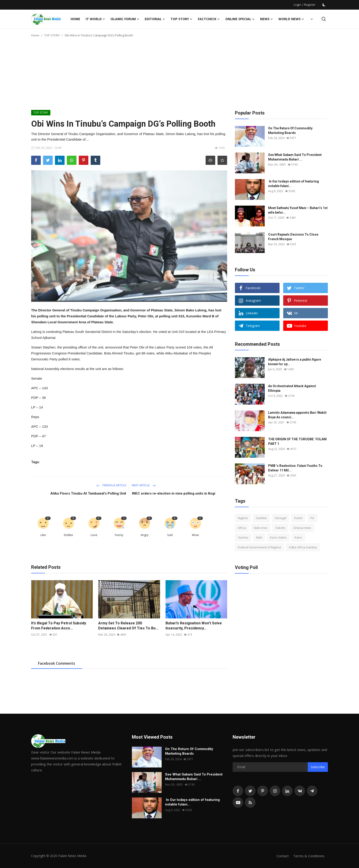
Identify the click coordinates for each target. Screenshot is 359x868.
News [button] (267, 19)
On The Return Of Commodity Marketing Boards (290, 131)
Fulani (298, 518)
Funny (119, 535)
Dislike (68, 535)
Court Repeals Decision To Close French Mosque (293, 237)
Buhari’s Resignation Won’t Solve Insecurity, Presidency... (194, 626)
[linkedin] (287, 791)
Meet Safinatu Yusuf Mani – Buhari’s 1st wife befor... (298, 210)
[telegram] (312, 791)
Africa (242, 528)
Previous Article (111, 485)
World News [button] (291, 19)
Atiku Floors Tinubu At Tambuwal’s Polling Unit (88, 493)
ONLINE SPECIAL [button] (240, 19)
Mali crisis (261, 528)
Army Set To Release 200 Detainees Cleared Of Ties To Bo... (128, 626)
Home (75, 19)
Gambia (261, 518)
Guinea (243, 537)
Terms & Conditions (309, 856)
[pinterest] (263, 791)
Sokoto (280, 528)
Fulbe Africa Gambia (303, 547)
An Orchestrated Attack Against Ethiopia (292, 388)
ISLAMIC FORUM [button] (125, 19)
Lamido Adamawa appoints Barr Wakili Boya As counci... (297, 415)
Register (310, 5)
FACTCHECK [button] (209, 19)
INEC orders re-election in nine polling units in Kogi (174, 493)
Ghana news (302, 528)
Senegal (280, 518)
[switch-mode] (324, 5)
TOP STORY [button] (181, 19)
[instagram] (275, 791)
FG (312, 518)
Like (43, 535)
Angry (145, 535)
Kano (298, 537)
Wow (195, 535)
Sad (170, 535)
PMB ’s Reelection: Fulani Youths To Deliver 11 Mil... (295, 468)
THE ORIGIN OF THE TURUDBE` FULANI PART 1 (297, 441)
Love (94, 535)
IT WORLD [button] (95, 19)
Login (297, 5)
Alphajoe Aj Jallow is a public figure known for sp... (295, 362)
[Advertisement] (179, 76)
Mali (259, 537)
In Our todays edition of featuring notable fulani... (294, 184)
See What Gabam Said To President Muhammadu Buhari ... (295, 157)
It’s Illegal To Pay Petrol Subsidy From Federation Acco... (59, 626)
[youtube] (238, 803)
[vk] (300, 791)
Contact (283, 856)
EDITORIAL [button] (155, 19)
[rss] (250, 803)
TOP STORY (52, 35)
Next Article (144, 485)
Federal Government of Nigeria (259, 547)
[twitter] (250, 791)
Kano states (278, 537)
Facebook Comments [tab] (57, 663)
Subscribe (318, 767)
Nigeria (243, 518)
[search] (324, 19)
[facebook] (238, 791)
